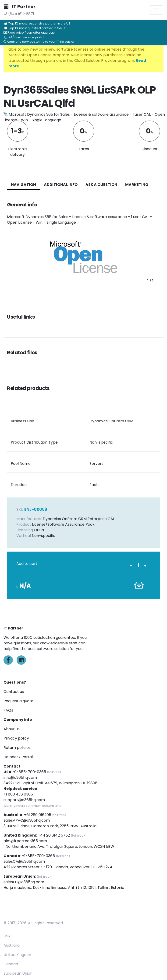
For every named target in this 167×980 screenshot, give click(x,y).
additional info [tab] (61, 185)
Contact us (14, 692)
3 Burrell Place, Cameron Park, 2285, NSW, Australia (50, 826)
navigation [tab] (23, 185)
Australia (12, 945)
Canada (11, 964)
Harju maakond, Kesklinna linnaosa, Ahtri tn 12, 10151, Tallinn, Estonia (64, 888)
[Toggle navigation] (157, 10)
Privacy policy (16, 738)
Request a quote (18, 701)
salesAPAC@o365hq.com (27, 820)
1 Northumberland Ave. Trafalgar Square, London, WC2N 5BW (59, 846)
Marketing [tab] (137, 185)
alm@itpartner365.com (25, 841)
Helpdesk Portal (18, 757)
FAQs (8, 710)
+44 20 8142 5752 (54, 835)
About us (12, 729)
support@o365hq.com (24, 800)
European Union (18, 973)
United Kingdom (18, 955)
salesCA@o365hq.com (24, 861)
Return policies (17, 748)
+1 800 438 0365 (18, 794)
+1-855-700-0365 (30, 772)
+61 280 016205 (38, 815)
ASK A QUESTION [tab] (101, 185)
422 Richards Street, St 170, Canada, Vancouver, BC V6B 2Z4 (58, 867)
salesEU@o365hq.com (24, 882)
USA (7, 936)
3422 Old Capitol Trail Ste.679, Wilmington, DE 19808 (50, 783)
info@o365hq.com (20, 777)
